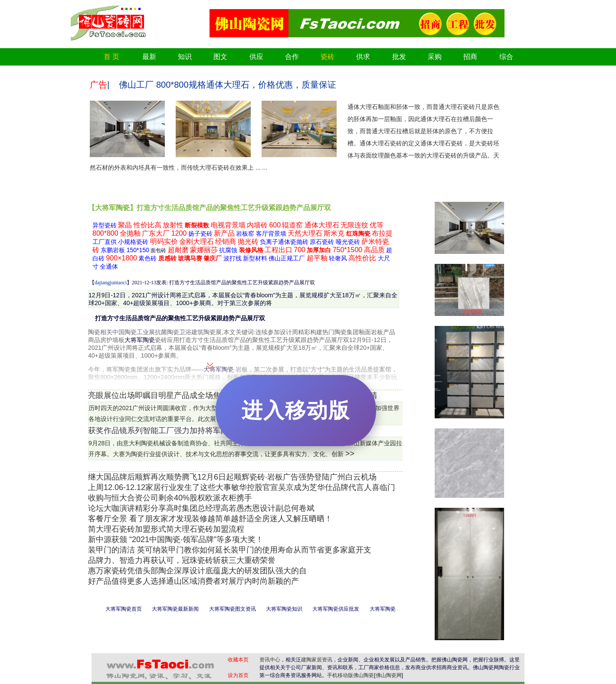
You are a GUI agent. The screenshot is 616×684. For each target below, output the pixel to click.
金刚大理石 (197, 242)
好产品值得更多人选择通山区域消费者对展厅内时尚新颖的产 (193, 581)
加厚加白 (319, 250)
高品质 (374, 250)
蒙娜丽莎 (204, 250)
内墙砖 (257, 225)
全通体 (109, 266)
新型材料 (255, 258)
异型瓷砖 (105, 225)
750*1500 (348, 250)
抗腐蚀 (228, 250)
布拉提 (382, 233)
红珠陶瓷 (358, 233)
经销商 (226, 242)
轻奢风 (338, 258)
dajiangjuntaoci (111, 283)
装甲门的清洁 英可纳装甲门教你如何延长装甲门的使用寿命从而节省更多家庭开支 (230, 550)
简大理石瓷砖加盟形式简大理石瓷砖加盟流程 (166, 529)
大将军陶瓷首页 (124, 609)
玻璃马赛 (190, 258)
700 (300, 250)
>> (350, 454)
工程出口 (279, 250)
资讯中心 (270, 660)
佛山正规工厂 (287, 258)
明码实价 (164, 242)
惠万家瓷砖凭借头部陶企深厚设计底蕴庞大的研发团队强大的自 (197, 571)
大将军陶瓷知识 (284, 609)
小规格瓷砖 (133, 242)
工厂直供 (105, 242)
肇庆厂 (213, 258)
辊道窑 (292, 225)
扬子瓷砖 (200, 233)
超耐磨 (178, 250)
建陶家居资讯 (317, 660)
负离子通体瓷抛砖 (284, 242)
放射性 (173, 225)
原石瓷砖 (322, 242)
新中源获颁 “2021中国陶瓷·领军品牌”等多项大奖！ (176, 539)
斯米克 (334, 233)
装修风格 (251, 250)
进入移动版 (296, 410)
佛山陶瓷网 (389, 675)
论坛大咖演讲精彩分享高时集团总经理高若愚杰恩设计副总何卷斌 (201, 508)
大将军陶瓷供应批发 (336, 609)
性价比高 (147, 225)
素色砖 (147, 258)
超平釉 (317, 258)
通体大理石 (322, 225)
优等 (377, 225)
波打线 (233, 258)
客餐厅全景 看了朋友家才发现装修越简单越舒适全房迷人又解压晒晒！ (210, 519)
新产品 (224, 233)
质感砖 (167, 258)
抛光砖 (248, 242)
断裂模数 (197, 225)
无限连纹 (354, 225)
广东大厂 (156, 233)
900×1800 (121, 258)
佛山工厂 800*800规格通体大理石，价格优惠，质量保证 (227, 85)
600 (275, 225)
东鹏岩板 (113, 250)
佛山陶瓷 (364, 675)
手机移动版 (340, 675)
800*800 (105, 233)
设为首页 (238, 675)
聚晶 (125, 225)
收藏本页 (238, 660)
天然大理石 (305, 233)
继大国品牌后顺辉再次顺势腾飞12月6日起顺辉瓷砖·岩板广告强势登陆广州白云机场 (232, 477)
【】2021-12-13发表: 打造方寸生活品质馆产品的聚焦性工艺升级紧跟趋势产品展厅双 (202, 283)
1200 (179, 233)
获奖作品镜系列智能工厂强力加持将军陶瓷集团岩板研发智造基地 (201, 431)
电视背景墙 (228, 225)
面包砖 (158, 250)
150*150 (138, 250)
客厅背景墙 (271, 233)
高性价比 (362, 258)
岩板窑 (245, 233)
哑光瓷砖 (348, 242)
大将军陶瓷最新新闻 (175, 609)
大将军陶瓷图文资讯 (233, 609)
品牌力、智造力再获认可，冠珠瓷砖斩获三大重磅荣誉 (182, 560)
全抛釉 (130, 233)
